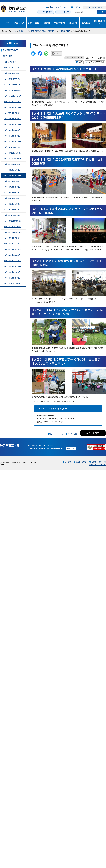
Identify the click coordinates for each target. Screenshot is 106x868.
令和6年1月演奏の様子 (12, 215)
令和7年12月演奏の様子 (13, 85)
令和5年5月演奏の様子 (12, 261)
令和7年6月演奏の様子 (12, 119)
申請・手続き (60, 23)
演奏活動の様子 (65, 31)
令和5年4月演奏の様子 (12, 266)
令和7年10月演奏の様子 (13, 96)
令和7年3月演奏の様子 (12, 136)
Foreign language (95, 7)
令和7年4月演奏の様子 (12, 130)
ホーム (7, 23)
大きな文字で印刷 (96, 62)
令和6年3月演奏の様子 (12, 204)
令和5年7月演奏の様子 (12, 249)
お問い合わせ (81, 462)
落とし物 (73, 23)
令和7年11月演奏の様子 (13, 90)
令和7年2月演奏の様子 (12, 141)
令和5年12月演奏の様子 (13, 221)
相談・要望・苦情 (99, 23)
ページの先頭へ (94, 433)
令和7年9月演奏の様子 (12, 102)
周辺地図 (72, 448)
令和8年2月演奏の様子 (12, 73)
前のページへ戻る (57, 434)
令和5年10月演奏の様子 (13, 232)
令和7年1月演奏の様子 (12, 147)
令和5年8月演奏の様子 (12, 244)
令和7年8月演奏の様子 (12, 107)
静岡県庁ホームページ (98, 465)
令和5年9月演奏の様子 (12, 238)
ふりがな (77, 7)
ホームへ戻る (72, 434)
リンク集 (68, 462)
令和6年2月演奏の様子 (12, 210)
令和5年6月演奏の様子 (12, 255)
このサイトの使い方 (99, 462)
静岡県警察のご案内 (39, 31)
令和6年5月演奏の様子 (12, 193)
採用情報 (86, 23)
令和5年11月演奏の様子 (13, 227)
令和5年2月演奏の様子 (12, 278)
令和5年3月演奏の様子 (12, 272)
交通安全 (46, 23)
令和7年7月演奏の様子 (12, 113)
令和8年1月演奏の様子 (12, 79)
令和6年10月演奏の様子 (13, 164)
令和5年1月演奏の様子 (12, 284)
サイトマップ (64, 12)
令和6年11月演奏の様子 (13, 159)
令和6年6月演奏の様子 (12, 187)
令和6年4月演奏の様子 (12, 198)
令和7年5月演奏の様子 (12, 125)
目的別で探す (47, 12)
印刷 (81, 62)
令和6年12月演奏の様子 (13, 153)
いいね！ (58, 53)
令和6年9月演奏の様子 (12, 170)
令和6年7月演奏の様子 (12, 181)
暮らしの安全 (33, 23)
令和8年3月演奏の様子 (12, 68)
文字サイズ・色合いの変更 (59, 7)
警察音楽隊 (52, 31)
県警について (20, 23)
